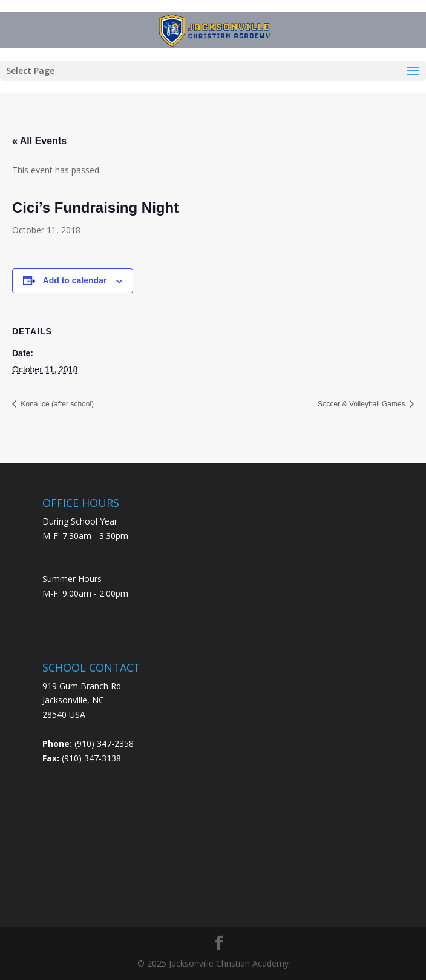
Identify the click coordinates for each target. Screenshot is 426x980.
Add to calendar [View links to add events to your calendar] (75, 280)
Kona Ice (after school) (56, 404)
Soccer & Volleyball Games (362, 404)
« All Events (39, 141)
